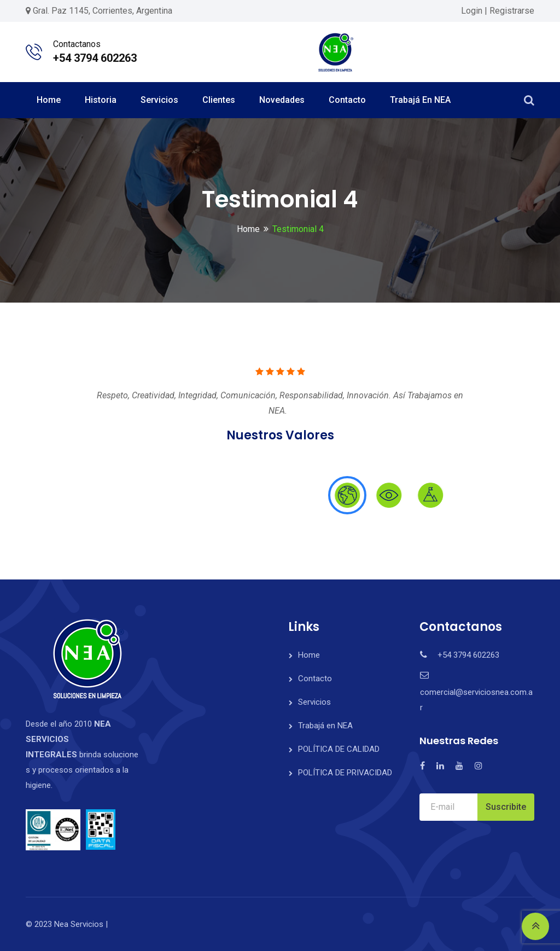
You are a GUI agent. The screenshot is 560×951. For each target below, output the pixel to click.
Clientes (219, 100)
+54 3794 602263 (95, 58)
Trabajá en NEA (420, 100)
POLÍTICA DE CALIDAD (339, 749)
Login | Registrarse (498, 11)
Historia (101, 100)
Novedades (282, 100)
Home (49, 100)
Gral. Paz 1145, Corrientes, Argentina (103, 11)
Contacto (347, 100)
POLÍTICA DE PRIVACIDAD (345, 773)
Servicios (159, 100)
